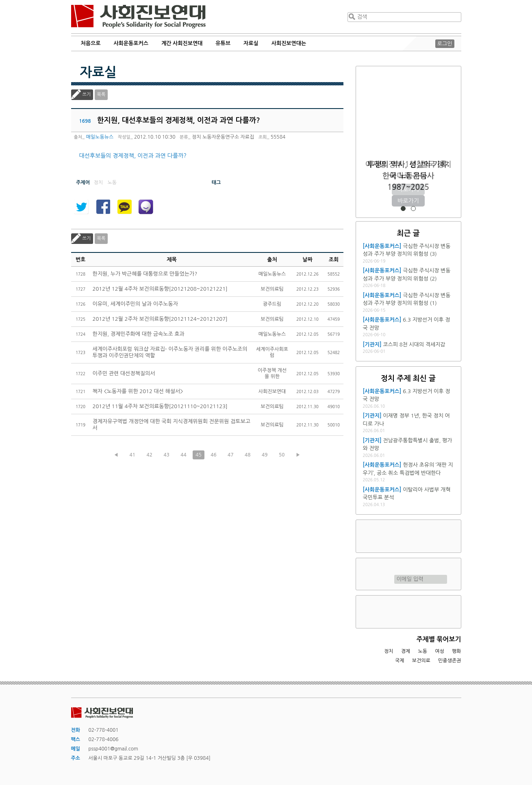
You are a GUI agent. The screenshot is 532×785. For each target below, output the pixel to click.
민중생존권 (449, 661)
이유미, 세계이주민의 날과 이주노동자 (135, 304)
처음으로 (91, 43)
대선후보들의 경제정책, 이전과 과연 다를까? (133, 156)
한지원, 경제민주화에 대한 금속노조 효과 (139, 334)
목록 (101, 95)
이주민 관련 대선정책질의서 (124, 373)
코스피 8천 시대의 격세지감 (414, 345)
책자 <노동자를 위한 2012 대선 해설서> (138, 391)
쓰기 (87, 95)
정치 (389, 651)
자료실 (251, 43)
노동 (422, 651)
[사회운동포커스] (382, 246)
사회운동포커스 (131, 43)
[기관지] (372, 345)
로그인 (445, 44)
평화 (457, 651)
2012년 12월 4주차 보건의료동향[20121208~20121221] (160, 289)
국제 (400, 661)
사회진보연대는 (289, 43)
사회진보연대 (138, 17)
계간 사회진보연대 (182, 43)
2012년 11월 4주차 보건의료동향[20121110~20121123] (160, 406)
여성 (440, 651)
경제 (406, 651)
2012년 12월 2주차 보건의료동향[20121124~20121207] (160, 319)
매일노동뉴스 (100, 137)
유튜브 (223, 43)
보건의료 (421, 661)
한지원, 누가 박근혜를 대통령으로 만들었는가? (145, 274)
